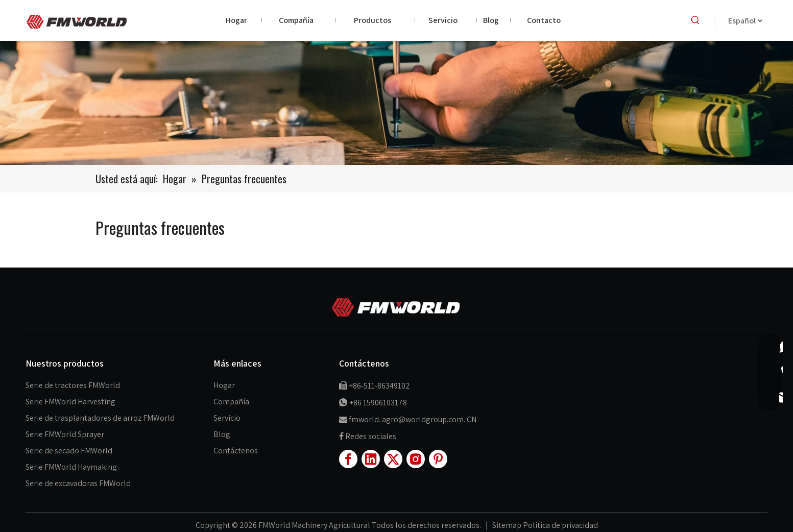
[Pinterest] (438, 459)
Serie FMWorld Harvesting (70, 402)
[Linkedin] (371, 459)
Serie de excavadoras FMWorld (78, 483)
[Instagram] (416, 459)
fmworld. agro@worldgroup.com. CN (413, 419)
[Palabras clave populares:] (695, 20)
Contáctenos (236, 451)
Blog (222, 434)
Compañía (231, 402)
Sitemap (508, 525)
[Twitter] (393, 459)
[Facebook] (348, 459)
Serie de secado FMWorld (69, 451)
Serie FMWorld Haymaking (71, 467)
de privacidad (575, 525)
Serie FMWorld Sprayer (65, 434)
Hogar (224, 385)
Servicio (227, 418)
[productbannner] (396, 103)
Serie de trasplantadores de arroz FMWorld (100, 418)
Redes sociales (371, 436)
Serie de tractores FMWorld (73, 385)
